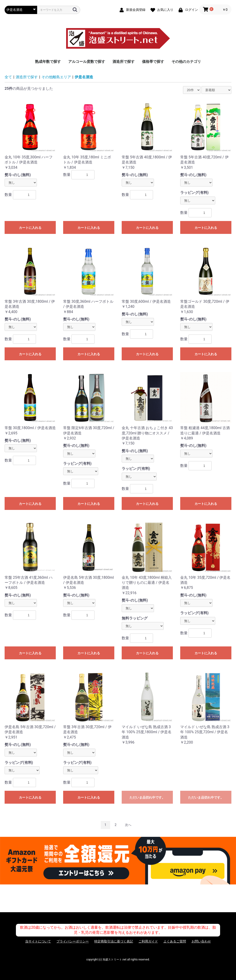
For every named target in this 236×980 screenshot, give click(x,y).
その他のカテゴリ (186, 62)
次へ (128, 825)
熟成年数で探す (48, 62)
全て (8, 77)
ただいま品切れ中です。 (147, 797)
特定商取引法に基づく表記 (114, 941)
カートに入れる (30, 228)
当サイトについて (38, 941)
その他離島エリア (56, 77)
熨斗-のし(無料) (18, 175)
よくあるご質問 (175, 941)
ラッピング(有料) (194, 193)
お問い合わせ (201, 941)
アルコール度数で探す (87, 62)
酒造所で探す (124, 62)
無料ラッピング (135, 618)
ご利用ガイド (148, 941)
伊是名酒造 (84, 77)
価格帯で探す (153, 62)
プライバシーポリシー (73, 941)
